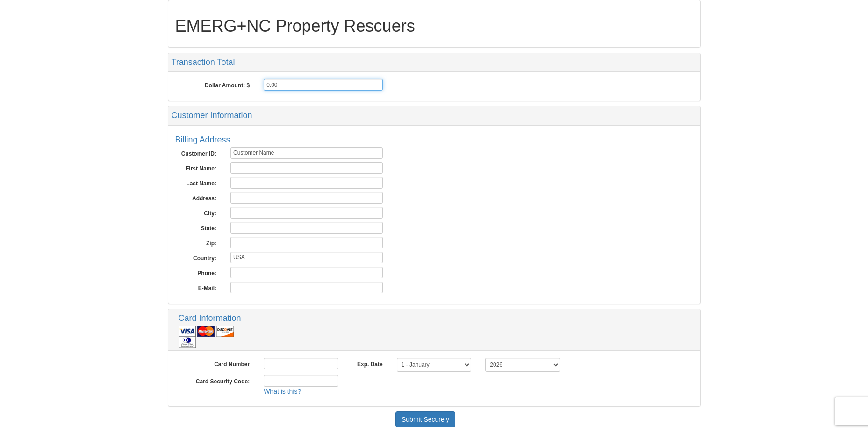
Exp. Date (370, 364)
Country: (205, 258)
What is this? (282, 391)
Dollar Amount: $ (227, 85)
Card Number (232, 364)
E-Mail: (207, 288)
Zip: (211, 243)
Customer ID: (199, 154)
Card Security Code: (223, 382)
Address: (204, 198)
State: (209, 228)
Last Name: (201, 184)
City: (210, 213)
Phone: (207, 273)
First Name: (201, 169)
